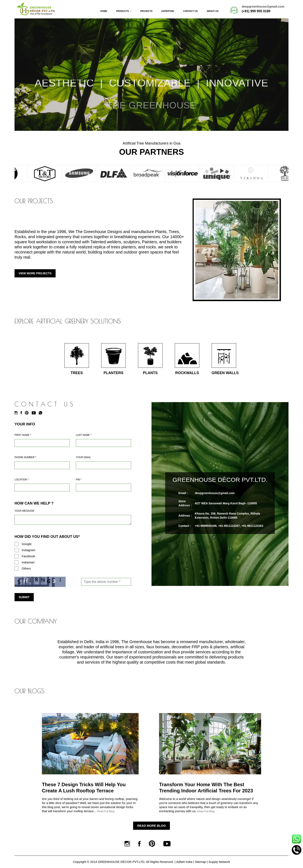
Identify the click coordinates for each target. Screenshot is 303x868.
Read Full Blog (106, 811)
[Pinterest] (28, 413)
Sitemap (200, 862)
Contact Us (190, 11)
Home (104, 11)
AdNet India (184, 862)
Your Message (24, 511)
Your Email (83, 457)
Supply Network (219, 862)
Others (26, 568)
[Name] (42, 443)
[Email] (103, 465)
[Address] (42, 488)
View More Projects (35, 273)
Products (122, 11)
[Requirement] (73, 520)
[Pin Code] (103, 488)
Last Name (84, 435)
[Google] (17, 544)
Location (21, 480)
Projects (146, 11)
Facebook (28, 556)
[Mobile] (42, 465)
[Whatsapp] (42, 413)
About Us (213, 11)
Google (27, 544)
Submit (24, 597)
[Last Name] (103, 443)
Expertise (168, 11)
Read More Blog (151, 826)
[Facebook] (22, 413)
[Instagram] (17, 413)
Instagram (29, 550)
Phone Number (25, 457)
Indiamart (28, 562)
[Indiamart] (17, 562)
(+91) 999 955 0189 (256, 11)
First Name (23, 435)
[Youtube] (35, 413)
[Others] (17, 569)
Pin (79, 480)
